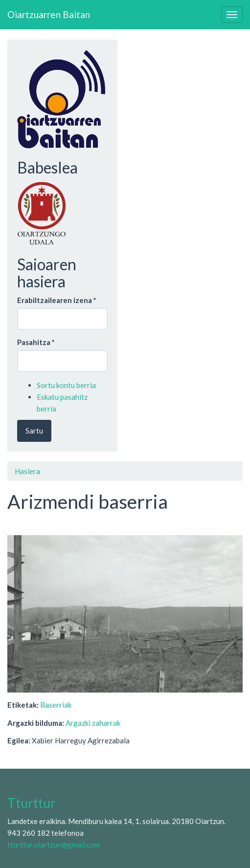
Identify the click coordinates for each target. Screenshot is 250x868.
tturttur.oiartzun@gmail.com (54, 845)
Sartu (34, 431)
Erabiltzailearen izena (57, 300)
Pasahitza (36, 342)
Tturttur (32, 803)
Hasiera (27, 471)
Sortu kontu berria (66, 385)
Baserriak (56, 705)
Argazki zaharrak (93, 723)
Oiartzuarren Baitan (49, 14)
